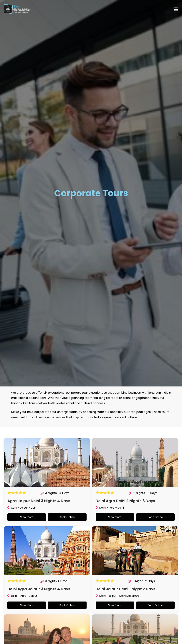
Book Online (67, 517)
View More (27, 517)
